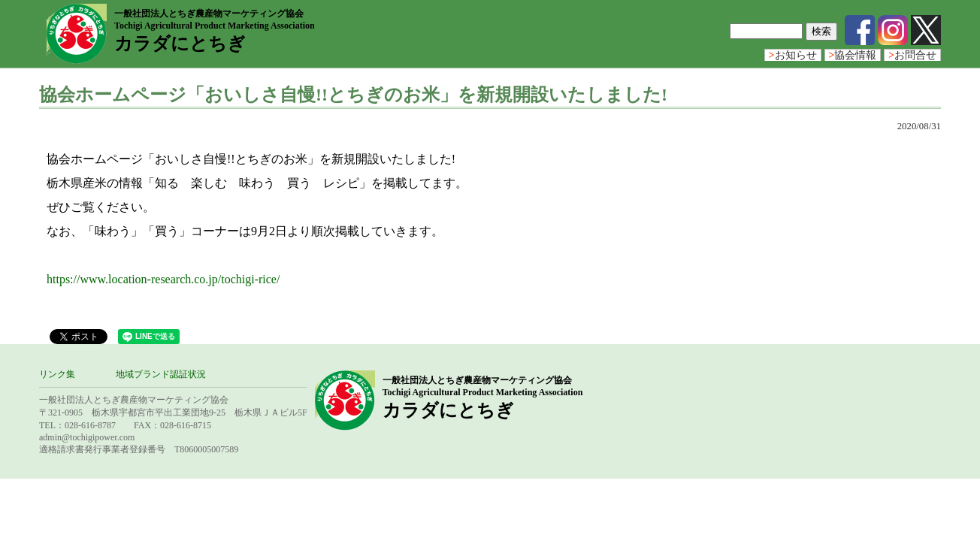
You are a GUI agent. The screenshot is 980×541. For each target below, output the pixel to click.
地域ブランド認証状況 (161, 374)
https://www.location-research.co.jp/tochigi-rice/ (163, 279)
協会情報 (853, 55)
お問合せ (912, 55)
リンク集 (57, 374)
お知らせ (793, 55)
